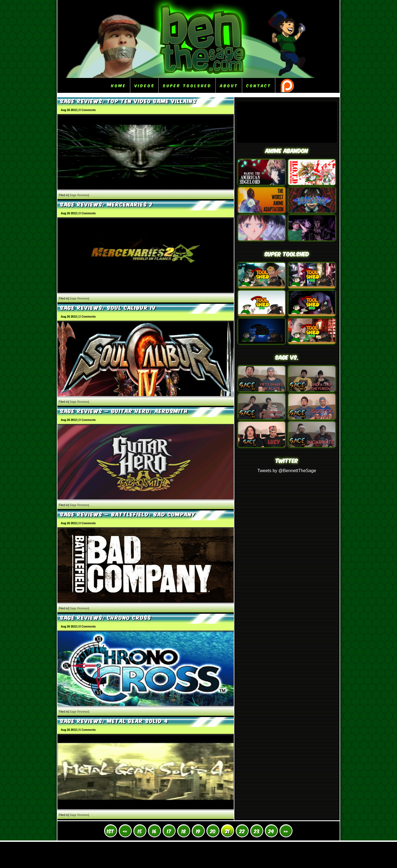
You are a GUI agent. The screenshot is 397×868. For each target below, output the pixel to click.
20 (213, 831)
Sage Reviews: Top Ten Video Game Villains (128, 101)
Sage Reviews (79, 195)
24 (271, 831)
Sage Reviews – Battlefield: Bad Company (128, 514)
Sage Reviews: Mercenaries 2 (106, 204)
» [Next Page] (286, 831)
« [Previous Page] (125, 831)
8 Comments (87, 627)
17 (169, 831)
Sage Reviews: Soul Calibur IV (108, 307)
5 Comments (87, 730)
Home (119, 85)
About (229, 85)
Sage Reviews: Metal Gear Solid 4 (114, 720)
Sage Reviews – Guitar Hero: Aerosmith (124, 410)
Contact (259, 85)
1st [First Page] (110, 831)
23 (257, 831)
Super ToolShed (187, 85)
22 (242, 831)
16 (154, 831)
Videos (145, 85)
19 (198, 831)
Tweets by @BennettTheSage (287, 471)
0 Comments (87, 110)
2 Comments (87, 317)
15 (140, 831)
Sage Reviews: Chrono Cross (106, 617)
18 (184, 831)
